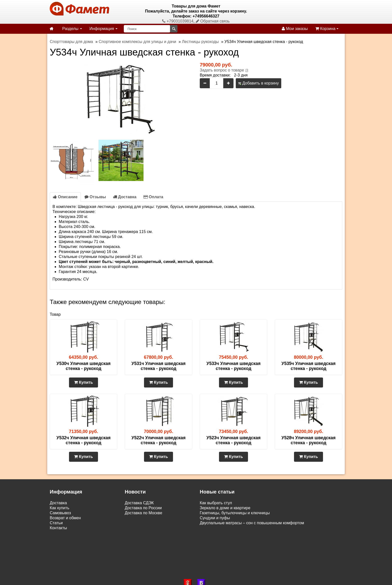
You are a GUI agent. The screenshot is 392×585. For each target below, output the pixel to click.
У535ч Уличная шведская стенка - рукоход (308, 366)
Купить (83, 382)
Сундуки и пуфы (215, 518)
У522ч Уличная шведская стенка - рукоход (158, 440)
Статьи (56, 523)
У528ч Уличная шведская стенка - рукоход (308, 440)
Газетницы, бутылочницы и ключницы (235, 513)
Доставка (125, 197)
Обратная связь (213, 21)
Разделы (72, 29)
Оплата (153, 197)
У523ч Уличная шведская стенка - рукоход (233, 440)
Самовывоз (60, 513)
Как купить (59, 508)
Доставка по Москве (143, 513)
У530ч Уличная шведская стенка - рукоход (83, 366)
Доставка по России (143, 508)
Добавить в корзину (258, 83)
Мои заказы (295, 29)
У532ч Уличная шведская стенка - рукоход (83, 440)
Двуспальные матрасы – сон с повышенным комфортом (252, 523)
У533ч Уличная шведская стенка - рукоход (233, 366)
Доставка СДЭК (139, 503)
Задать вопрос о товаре (222, 70)
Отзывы (95, 197)
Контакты (58, 528)
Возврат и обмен (65, 518)
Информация (103, 29)
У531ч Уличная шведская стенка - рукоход (158, 366)
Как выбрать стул (216, 503)
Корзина (327, 29)
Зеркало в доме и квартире (225, 508)
